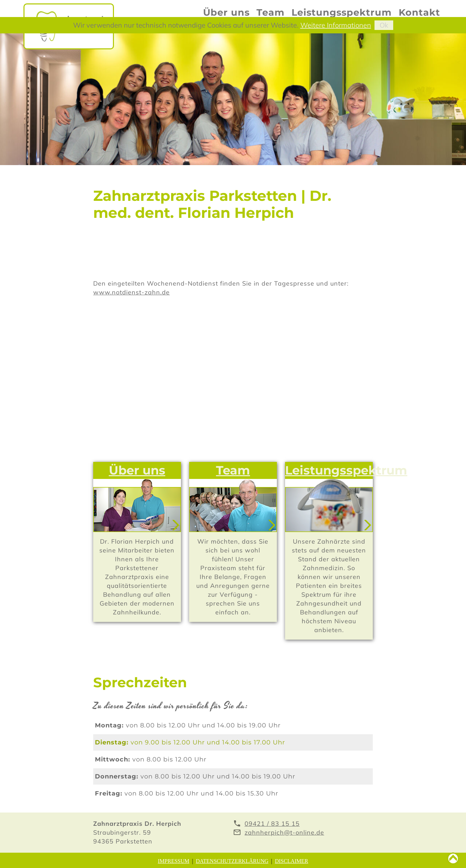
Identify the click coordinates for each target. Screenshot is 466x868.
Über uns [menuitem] (226, 12)
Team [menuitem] (271, 12)
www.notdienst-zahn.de (131, 292)
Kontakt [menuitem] (419, 12)
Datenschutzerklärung (232, 861)
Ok (384, 25)
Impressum (173, 861)
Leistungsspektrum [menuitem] (342, 12)
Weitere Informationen (336, 25)
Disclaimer (292, 861)
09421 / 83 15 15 (272, 824)
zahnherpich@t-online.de (284, 832)
